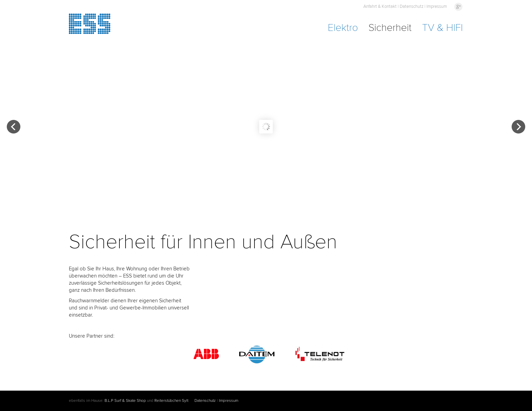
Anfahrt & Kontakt (380, 7)
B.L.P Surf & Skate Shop (125, 401)
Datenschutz (412, 7)
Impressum (437, 7)
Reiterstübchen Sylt (171, 401)
